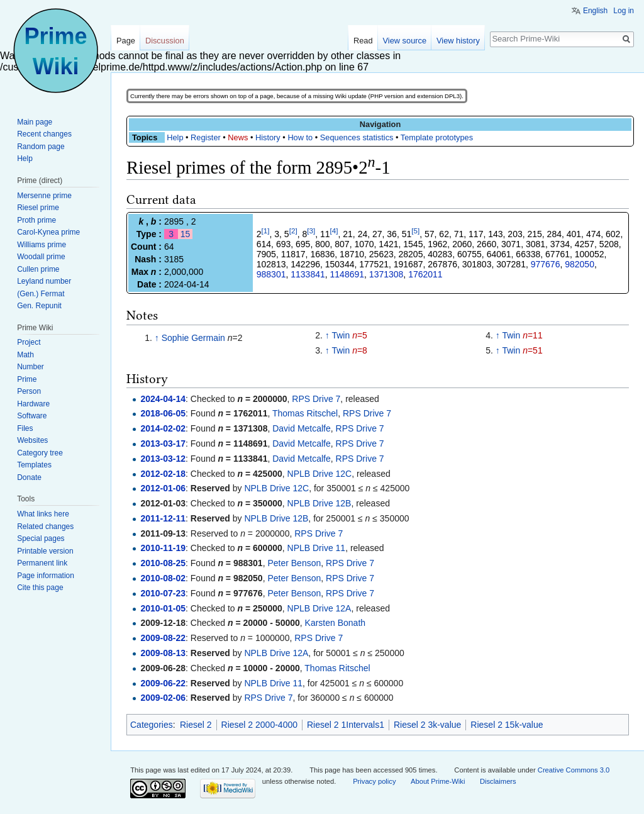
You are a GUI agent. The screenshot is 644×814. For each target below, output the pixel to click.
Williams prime (42, 245)
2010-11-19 (163, 548)
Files (25, 428)
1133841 (308, 274)
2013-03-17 (163, 443)
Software (32, 416)
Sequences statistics (357, 137)
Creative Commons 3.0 (574, 770)
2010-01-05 (163, 608)
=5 (360, 335)
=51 (533, 350)
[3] (311, 231)
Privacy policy (374, 781)
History (268, 137)
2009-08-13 (163, 653)
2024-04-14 (163, 399)
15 (186, 234)
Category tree (40, 453)
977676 (546, 264)
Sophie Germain (193, 338)
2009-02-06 (163, 698)
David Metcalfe (302, 428)
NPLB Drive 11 (317, 548)
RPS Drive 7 (316, 399)
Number (31, 367)
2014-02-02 (163, 428)
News (238, 137)
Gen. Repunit (39, 306)
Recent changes (44, 134)
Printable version (45, 551)
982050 (580, 264)
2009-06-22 (163, 683)
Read (363, 41)
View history (458, 41)
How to (300, 137)
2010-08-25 (163, 563)
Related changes (45, 527)
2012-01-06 (163, 488)
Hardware (33, 404)
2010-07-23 (163, 593)
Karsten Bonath (336, 623)
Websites (32, 440)
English (595, 11)
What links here (43, 514)
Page (126, 41)
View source (405, 41)
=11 (533, 335)
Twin (341, 335)
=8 (360, 350)
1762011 (425, 274)
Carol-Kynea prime (48, 232)
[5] (415, 231)
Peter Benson (294, 563)
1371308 (386, 274)
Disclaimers (498, 781)
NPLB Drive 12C (320, 474)
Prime (27, 379)
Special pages (41, 538)
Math (25, 355)
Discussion (165, 41)
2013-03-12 (163, 459)
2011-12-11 (163, 518)
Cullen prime (38, 269)
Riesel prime (38, 208)
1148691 (347, 274)
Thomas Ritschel (305, 413)
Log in (624, 11)
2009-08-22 (163, 638)
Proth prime (36, 220)
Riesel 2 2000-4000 (259, 725)
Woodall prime (41, 257)
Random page (41, 147)
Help (175, 137)
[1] (266, 231)
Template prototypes (437, 137)
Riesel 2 (196, 725)
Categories (152, 725)
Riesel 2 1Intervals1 (346, 725)
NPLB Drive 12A (319, 608)
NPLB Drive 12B (319, 503)
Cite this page (40, 588)
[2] (293, 231)
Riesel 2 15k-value (507, 725)
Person (29, 391)
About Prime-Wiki (438, 781)
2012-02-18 (163, 474)
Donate (29, 477)
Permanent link (42, 563)
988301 (271, 274)
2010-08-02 (163, 578)
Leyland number (44, 281)
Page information (46, 576)
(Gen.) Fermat (41, 294)
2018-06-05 (163, 413)
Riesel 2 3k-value (427, 725)
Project (29, 342)
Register (206, 137)
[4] (334, 231)
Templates (34, 465)
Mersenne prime (44, 196)
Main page (35, 122)
